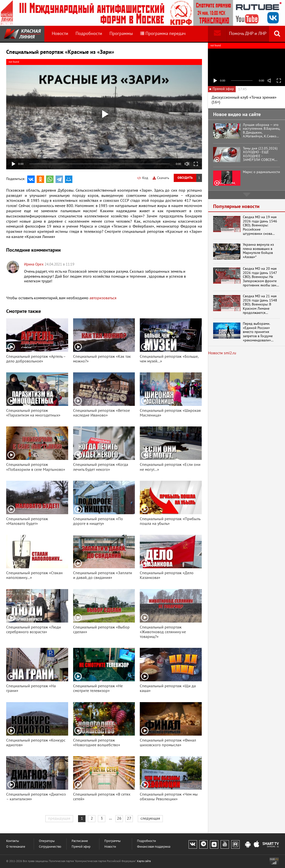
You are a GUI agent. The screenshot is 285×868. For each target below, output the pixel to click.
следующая (150, 818)
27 (129, 818)
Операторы (47, 841)
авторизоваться (103, 298)
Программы (121, 34)
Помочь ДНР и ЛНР (248, 34)
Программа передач (163, 34)
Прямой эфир (81, 847)
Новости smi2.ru (222, 353)
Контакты (13, 841)
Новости (60, 34)
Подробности (89, 34)
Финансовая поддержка (154, 847)
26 (119, 818)
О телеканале (16, 847)
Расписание (80, 841)
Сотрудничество (50, 847)
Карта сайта (144, 861)
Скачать (161, 178)
